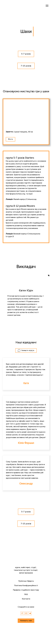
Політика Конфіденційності (26, 585)
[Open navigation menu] (47, 6)
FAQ (26, 594)
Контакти (26, 599)
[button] (26, 54)
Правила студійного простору (26, 590)
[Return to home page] (12, 6)
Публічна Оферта (26, 581)
